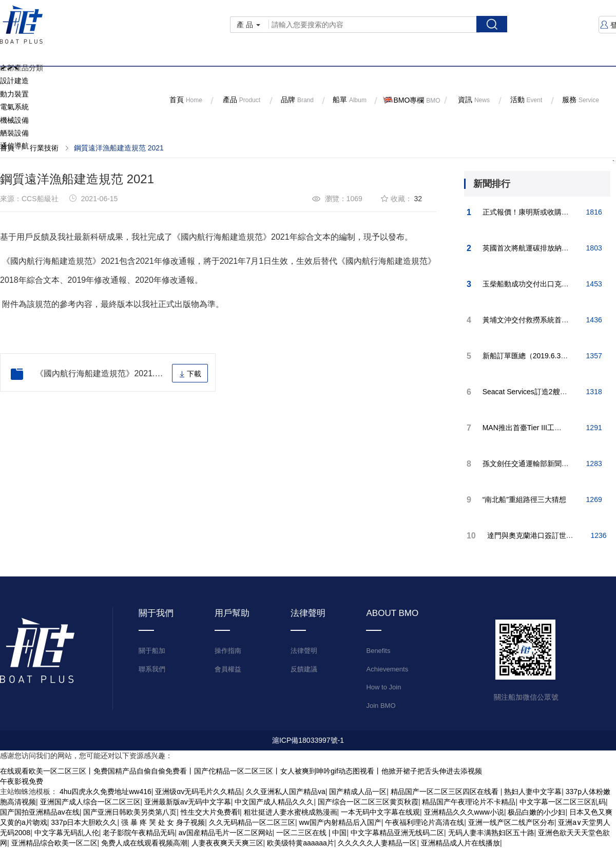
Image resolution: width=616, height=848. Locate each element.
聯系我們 (152, 669)
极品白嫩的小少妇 (536, 812)
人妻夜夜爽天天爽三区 (227, 843)
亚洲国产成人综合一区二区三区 (90, 802)
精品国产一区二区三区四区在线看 (446, 792)
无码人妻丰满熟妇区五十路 (491, 833)
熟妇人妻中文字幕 (533, 792)
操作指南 (228, 651)
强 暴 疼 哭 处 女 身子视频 (163, 822)
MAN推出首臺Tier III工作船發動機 (536, 428)
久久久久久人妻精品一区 (377, 843)
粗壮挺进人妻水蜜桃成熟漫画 (291, 812)
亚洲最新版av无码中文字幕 (188, 802)
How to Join (383, 687)
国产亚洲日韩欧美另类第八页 (130, 812)
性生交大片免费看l (210, 812)
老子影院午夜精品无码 (139, 833)
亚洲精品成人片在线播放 (460, 843)
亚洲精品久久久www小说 (464, 812)
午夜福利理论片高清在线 (425, 822)
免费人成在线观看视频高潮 (144, 843)
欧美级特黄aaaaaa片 (301, 843)
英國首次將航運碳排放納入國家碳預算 (544, 248)
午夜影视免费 (22, 781)
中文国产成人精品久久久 (274, 802)
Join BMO (381, 706)
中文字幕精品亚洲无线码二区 (397, 833)
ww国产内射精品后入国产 (340, 822)
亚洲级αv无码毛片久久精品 (198, 792)
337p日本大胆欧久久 (84, 822)
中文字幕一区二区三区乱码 (563, 802)
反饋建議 (304, 669)
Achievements (387, 669)
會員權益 (228, 669)
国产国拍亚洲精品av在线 (40, 812)
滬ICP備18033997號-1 (308, 740)
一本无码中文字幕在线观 (380, 812)
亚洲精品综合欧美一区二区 (54, 843)
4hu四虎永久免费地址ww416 (105, 792)
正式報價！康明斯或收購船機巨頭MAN (544, 212)
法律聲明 (304, 651)
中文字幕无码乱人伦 (67, 833)
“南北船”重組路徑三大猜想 (524, 499)
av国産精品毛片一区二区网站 (226, 833)
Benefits (378, 651)
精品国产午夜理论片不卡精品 (469, 802)
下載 (190, 374)
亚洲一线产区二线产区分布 (511, 822)
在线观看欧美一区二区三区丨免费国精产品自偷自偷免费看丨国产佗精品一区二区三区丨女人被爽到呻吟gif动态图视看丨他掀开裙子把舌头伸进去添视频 (241, 771)
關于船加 (152, 651)
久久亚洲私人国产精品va (286, 792)
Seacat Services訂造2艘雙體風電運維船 (546, 392)
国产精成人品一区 (358, 792)
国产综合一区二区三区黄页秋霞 (368, 802)
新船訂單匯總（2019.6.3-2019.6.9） (541, 356)
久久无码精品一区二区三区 (252, 822)
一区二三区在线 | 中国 (311, 833)
